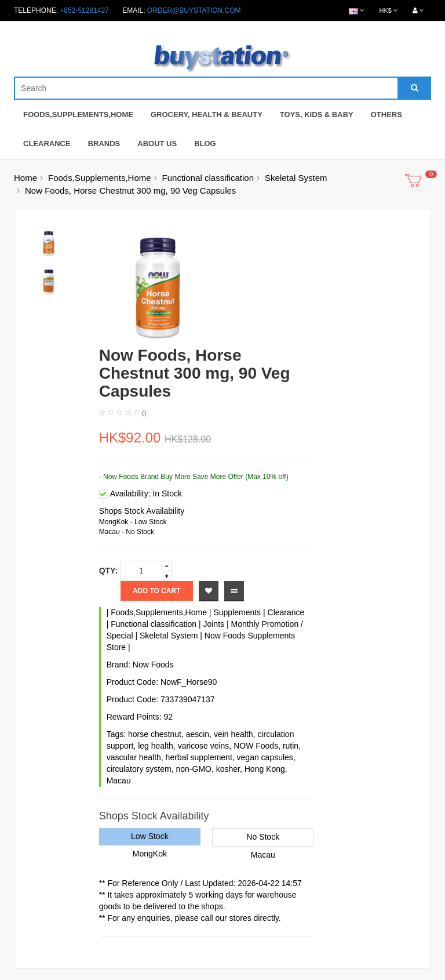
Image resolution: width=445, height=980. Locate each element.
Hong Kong (265, 769)
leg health (156, 746)
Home (25, 178)
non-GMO (193, 769)
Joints (214, 624)
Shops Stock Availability (142, 511)
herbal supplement (199, 757)
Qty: (108, 571)
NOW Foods (256, 746)
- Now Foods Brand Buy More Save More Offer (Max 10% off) (194, 477)
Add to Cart (156, 591)
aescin (198, 734)
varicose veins (204, 746)
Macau (119, 781)
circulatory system (139, 769)
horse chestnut (155, 734)
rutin (291, 746)
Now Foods (153, 665)
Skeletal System (296, 178)
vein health (234, 734)
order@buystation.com (194, 10)
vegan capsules (265, 757)
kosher (228, 769)
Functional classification (208, 178)
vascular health (134, 757)
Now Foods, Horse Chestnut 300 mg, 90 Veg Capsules (130, 190)
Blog (205, 144)
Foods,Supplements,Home (78, 115)
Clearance (47, 144)
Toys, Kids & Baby (317, 115)
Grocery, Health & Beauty (207, 115)
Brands (104, 144)
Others (386, 115)
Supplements (237, 612)
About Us (157, 144)
